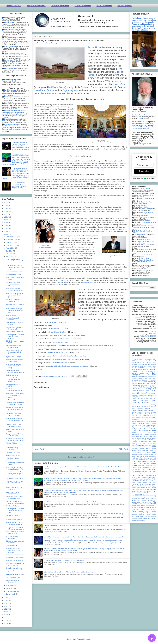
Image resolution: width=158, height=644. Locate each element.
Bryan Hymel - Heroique (14, 357)
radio (147, 475)
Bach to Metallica (11, 315)
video (148, 509)
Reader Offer (136, 477)
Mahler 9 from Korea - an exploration (14, 488)
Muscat (146, 447)
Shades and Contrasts (13, 455)
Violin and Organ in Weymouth (12, 537)
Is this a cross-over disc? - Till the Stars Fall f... (14, 347)
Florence (144, 422)
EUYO (134, 418)
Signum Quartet (71, 90)
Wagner (154, 509)
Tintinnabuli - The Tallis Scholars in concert (13, 415)
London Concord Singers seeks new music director (15, 502)
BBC (140, 371)
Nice (140, 455)
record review (145, 477)
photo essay (144, 471)
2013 (6, 601)
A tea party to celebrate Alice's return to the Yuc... (15, 289)
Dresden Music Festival (145, 410)
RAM (151, 475)
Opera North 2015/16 (13, 452)
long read (142, 443)
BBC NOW (146, 371)
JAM (133, 436)
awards (154, 364)
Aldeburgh (135, 363)
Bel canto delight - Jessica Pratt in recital (14, 360)
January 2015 (11, 594)
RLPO (150, 479)
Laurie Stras (138, 265)
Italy (152, 435)
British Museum (152, 377)
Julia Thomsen (146, 221)
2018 (6, 226)
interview (53, 43)
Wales (134, 511)
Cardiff (147, 391)
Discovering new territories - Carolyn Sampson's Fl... (15, 468)
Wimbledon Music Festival (140, 518)
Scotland (143, 486)
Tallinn (148, 499)
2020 (6, 220)
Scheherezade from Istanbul (15, 558)
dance (134, 409)
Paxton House (95, 47)
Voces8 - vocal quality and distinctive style (14, 328)
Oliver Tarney (145, 222)
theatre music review (144, 504)
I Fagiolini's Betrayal (12, 458)
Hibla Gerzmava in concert (14, 332)
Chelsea (134, 395)
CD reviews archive (104, 6)
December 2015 (12, 237)
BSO (149, 380)
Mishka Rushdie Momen (146, 260)
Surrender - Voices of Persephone (13, 300)
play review (152, 471)
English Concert (151, 414)
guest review (152, 430)
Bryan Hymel (58, 332)
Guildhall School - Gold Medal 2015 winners (13, 426)
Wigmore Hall (138, 516)
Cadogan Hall (151, 389)
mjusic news (148, 445)
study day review (147, 497)
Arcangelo (135, 364)
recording (153, 477)
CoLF (154, 399)
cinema (140, 397)
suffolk (154, 497)
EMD (140, 414)
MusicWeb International (148, 337)
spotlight (139, 495)
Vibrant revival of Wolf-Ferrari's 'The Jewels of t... (14, 261)
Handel (142, 432)
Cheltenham (142, 395)
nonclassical (148, 455)
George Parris (146, 240)
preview (60, 43)
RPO (147, 481)
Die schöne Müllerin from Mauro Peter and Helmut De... (15, 267)
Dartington (140, 409)
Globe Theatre (142, 425)
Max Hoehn (143, 217)
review (134, 479)
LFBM (151, 440)
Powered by (144, 179)
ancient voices (151, 363)
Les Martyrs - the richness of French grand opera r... (15, 528)
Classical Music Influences (141, 129)
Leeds (144, 438)
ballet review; (152, 366)
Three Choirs (141, 506)
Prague (146, 473)
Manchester (140, 445)
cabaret (144, 389)
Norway (147, 458)
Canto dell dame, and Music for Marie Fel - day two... (15, 404)
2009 (6, 612)
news (154, 453)
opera (154, 460)
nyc (151, 458)
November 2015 (12, 240)
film (146, 420)
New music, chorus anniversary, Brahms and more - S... (15, 463)
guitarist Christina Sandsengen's (69, 366)
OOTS (150, 460)
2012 (6, 603)
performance (152, 469)
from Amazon (143, 311)
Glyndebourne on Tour (138, 427)
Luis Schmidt (146, 202)
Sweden (134, 499)
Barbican (141, 368)
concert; (154, 403)
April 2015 (10, 586)
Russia (154, 481)
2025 (6, 206)
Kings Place (148, 436)
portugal (140, 473)
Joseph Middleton (87, 282)
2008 (6, 615)
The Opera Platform (12, 506)
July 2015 (9, 251)
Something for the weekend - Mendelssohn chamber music (15, 511)
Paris (144, 469)
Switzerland (141, 499)
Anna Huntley (63, 282)
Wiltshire (154, 517)
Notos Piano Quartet (44, 90)
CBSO (152, 391)
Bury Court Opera (137, 382)
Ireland (142, 434)
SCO (138, 486)
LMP (149, 442)
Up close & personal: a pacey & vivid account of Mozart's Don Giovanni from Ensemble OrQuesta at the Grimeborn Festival (20, 146)
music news (145, 449)
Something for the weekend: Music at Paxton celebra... (15, 337)
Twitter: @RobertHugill (60, 6)
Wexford (134, 515)
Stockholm (146, 495)
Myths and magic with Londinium (13, 319)
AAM (154, 359)
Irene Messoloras (147, 212)
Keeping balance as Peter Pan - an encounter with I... (14, 420)
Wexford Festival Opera (147, 515)
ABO (133, 361)
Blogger (88, 639)
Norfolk (154, 455)
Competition (144, 400)
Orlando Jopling (146, 199)
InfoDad (153, 342)
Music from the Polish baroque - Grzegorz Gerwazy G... (13, 380)
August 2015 (10, 248)
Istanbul (147, 434)
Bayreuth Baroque (142, 370)
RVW (133, 483)
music (150, 447)
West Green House (149, 513)
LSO (151, 443)
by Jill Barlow (145, 385)
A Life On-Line (137, 359)
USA (150, 507)
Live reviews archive (83, 6)
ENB (144, 414)
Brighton (140, 377)
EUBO (154, 416)
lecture (139, 438)
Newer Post (39, 449)
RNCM (154, 479)
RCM (154, 475)
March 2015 (10, 588)
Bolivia (143, 375)
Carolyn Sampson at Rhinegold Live (12, 581)
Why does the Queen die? (14, 561)
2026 (6, 203)
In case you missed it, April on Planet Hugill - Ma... (14, 498)
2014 (6, 598)
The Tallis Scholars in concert (57, 353)
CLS (138, 399)
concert (154, 400)
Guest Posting (142, 430)
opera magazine (151, 462)
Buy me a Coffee (147, 144)
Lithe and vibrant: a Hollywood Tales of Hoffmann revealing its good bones (70, 572)
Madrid (134, 445)
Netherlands (146, 451)
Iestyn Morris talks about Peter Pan (66, 356)
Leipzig (134, 440)
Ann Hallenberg (149, 255)
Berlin (154, 373)
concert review (140, 403)
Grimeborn (152, 429)
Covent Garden (141, 407)
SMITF (134, 490)
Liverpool (144, 442)
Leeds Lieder (152, 438)
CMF (142, 399)
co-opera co (148, 399)
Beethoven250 (144, 373)
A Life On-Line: (148, 359)
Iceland (150, 432)
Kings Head (139, 436)
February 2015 (11, 591)
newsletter (135, 455)
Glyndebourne (151, 425)
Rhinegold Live (140, 479)
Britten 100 (148, 378)
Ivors (155, 435)
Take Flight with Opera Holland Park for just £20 (15, 371)
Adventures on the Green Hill (146, 361)
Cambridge (135, 391)
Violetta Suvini (144, 188)
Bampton (135, 368)
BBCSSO (153, 371)
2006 (6, 621)
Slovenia (153, 488)
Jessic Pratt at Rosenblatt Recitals (61, 335)
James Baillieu (144, 207)
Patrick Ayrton (146, 258)
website (154, 511)
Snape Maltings (151, 489)
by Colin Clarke (148, 384)
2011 (6, 606)
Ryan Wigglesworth (145, 195)
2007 (6, 618)
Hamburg (135, 432)
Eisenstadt (135, 414)
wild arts (148, 517)
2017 (6, 229)
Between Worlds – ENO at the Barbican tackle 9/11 (15, 524)
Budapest (153, 380)
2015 (6, 234)
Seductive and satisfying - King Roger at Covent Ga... (14, 570)
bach (133, 366)
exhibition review (140, 418)
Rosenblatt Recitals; (139, 481)
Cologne (134, 400)
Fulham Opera (152, 422)
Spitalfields (146, 493)
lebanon (134, 438)
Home (40, 369)
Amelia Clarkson (146, 245)
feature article (44, 43)
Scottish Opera (151, 486)
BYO (139, 389)
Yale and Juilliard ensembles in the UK (13, 444)
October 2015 (11, 242)
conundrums (146, 405)
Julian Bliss (146, 274)
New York (141, 453)
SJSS (148, 488)
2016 (6, 231)
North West (144, 456)
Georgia (154, 423)
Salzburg (142, 484)
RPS (150, 481)
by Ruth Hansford (143, 387)
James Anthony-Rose (141, 250)
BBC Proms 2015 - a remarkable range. (13, 493)
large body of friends (104, 168)
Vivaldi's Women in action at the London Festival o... (15, 390)
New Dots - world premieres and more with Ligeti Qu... (15, 295)
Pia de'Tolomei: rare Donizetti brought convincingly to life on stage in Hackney (71, 502)
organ (151, 466)
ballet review (143, 366)
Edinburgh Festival (150, 412)
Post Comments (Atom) (86, 457)
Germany (135, 425)
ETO (150, 416)
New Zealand (148, 453)
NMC (143, 455)
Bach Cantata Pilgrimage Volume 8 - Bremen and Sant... (14, 311)
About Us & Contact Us (36, 6)
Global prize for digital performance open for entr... (14, 284)
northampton (153, 456)
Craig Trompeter (139, 234)
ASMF (145, 364)
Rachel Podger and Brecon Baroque (65, 359)
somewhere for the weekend (142, 491)
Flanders (139, 422)
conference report (137, 405)
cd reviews (152, 393)
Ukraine (146, 507)
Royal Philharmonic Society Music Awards (15, 533)
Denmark (147, 409)
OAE (137, 460)
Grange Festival (151, 427)
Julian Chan (143, 238)
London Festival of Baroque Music (91, 346)
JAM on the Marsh (12, 400)
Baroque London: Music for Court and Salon (15, 435)
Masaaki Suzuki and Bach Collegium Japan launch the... (15, 409)
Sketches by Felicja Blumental (12, 449)
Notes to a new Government (15, 555)
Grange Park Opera (140, 429)
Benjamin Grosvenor (91, 87)
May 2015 (10, 257)
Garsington (141, 423)
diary (154, 408)
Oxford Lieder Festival (144, 468)
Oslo (155, 466)
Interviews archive (125, 6)
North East (136, 456)
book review (151, 375)
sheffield (143, 488)
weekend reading (137, 513)
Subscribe (144, 171)
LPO (147, 443)
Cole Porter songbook (59, 363)
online (146, 460)
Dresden (134, 410)
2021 (6, 217)
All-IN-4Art (143, 363)
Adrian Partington (147, 209)
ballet (137, 366)
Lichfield (134, 442)
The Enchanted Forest (13, 577)
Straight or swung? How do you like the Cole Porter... (15, 439)
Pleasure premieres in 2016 (15, 574)
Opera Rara (146, 464)
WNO (149, 518)
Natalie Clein (119, 84)
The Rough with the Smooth (15, 478)
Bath (133, 370)
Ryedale (139, 483)
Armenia (141, 364)
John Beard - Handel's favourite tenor (13, 516)
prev (155, 473)
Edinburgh (140, 412)
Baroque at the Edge (150, 368)
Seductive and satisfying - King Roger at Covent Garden (64, 560)
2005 (6, 623)
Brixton (139, 380)
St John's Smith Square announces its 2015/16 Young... (14, 366)
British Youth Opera (138, 378)
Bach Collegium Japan (71, 349)
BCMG (134, 373)
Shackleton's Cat (11, 546)
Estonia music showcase (14, 272)
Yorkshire (142, 520)
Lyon (155, 443)
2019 (6, 223)
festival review (141, 420)
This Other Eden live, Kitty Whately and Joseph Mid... (14, 474)
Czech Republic (152, 407)
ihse (155, 432)
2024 (6, 209)
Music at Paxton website (55, 323)
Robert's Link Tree (14, 6)
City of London (146, 397)
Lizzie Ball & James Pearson (143, 241)
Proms (143, 475)
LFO (155, 440)
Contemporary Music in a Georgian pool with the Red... (14, 352)
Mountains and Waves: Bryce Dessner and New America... (15, 550)
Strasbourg (153, 495)
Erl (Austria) (139, 416)
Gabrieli (134, 423)
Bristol (145, 377)
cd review (142, 393)
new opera (135, 453)
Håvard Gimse (58, 87)
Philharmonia (136, 471)
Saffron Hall (147, 483)
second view (136, 488)
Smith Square (140, 490)
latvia (155, 436)
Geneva (148, 423)
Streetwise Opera (137, 497)
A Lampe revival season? (14, 520)
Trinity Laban (150, 506)
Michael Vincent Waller (61, 342)
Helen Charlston (150, 214)
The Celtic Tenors (140, 205)
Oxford (134, 468)
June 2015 (10, 254)
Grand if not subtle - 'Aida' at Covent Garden (15, 564)
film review (150, 420)
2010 (6, 609)
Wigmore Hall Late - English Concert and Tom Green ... (15, 483)
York (137, 520)
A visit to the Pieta (63, 339)
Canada (142, 391)
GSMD (134, 430)
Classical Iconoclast (153, 332)
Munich (154, 445)
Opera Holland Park (138, 462)
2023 (6, 211)
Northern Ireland (138, 458)
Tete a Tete (140, 500)
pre (151, 473)
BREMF (134, 377)
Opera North (136, 464)
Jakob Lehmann (147, 270)
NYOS (134, 460)
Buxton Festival (148, 382)
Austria (150, 364)
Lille (139, 442)
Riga (146, 479)
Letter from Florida (143, 440)
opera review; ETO (143, 466)
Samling (147, 484)
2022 (6, 214)
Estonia (145, 416)
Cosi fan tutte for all (12, 375)
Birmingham (136, 375)
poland (134, 473)
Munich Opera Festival (138, 447)
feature (148, 418)
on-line (141, 460)
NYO (155, 458)
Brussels (144, 380)
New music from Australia (14, 275)
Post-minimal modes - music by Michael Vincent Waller (15, 395)
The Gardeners (149, 500)
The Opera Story (147, 502)
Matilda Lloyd (146, 275)
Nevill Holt (153, 451)
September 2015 (12, 245)
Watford (148, 511)
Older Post (123, 449)
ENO (134, 416)
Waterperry (141, 511)
